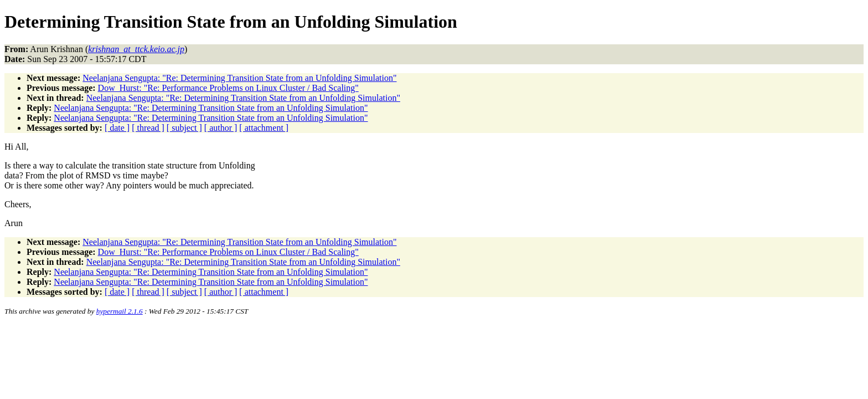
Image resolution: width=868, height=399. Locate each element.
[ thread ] (148, 128)
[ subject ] (184, 128)
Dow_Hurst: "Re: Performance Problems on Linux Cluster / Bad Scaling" (228, 88)
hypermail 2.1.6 (120, 311)
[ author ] (221, 128)
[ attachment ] (264, 128)
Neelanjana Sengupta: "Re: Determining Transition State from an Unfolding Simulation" (239, 78)
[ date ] (117, 128)
